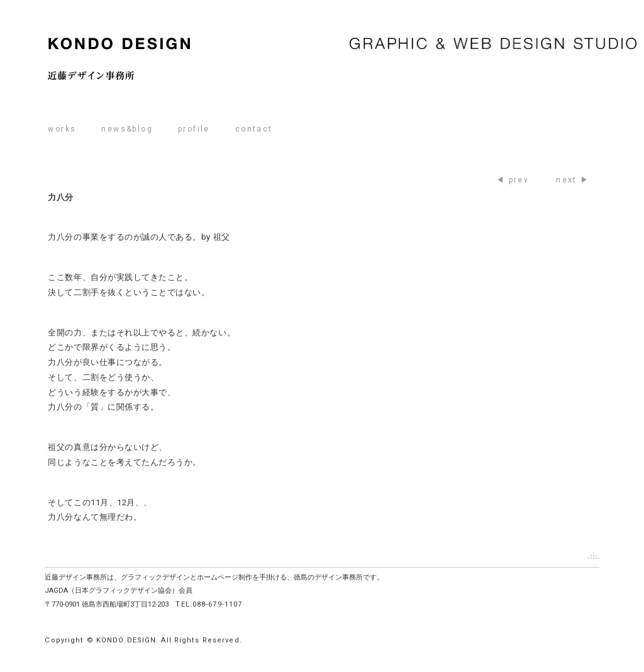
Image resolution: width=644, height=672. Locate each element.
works (62, 129)
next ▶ (573, 180)
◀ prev (513, 180)
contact (254, 129)
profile (194, 129)
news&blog (127, 129)
